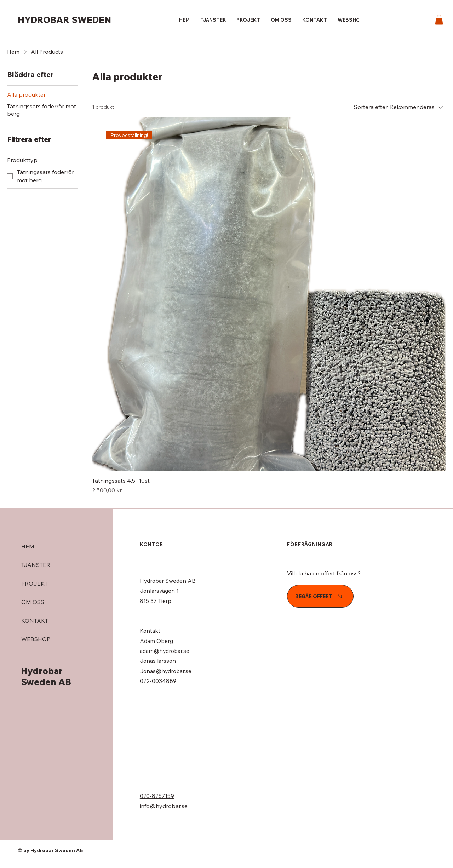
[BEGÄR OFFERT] (320, 596)
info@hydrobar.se (164, 806)
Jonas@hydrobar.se (166, 671)
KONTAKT (35, 621)
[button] (439, 20)
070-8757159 (157, 796)
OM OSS (33, 602)
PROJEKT (35, 584)
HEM (28, 546)
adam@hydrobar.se (165, 651)
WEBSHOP (36, 639)
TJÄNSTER (36, 565)
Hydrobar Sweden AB (46, 676)
